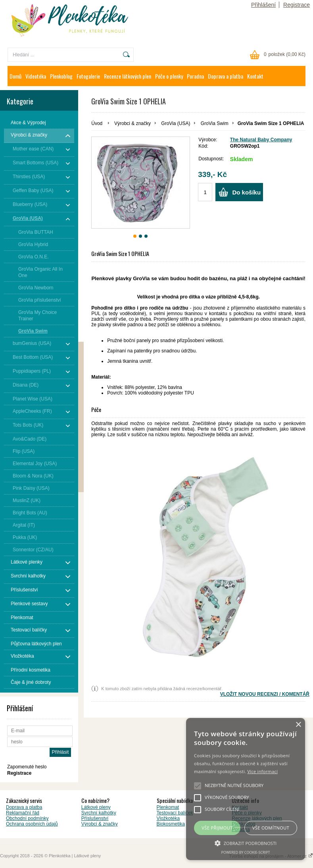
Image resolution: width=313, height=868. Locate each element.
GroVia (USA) (176, 123)
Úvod (97, 123)
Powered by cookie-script (246, 852)
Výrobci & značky (132, 123)
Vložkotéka (168, 818)
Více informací (262, 771)
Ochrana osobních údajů (32, 824)
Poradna (195, 76)
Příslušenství (95, 818)
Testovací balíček (175, 813)
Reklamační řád (23, 813)
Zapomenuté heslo (27, 767)
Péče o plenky (169, 76)
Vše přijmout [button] (217, 828)
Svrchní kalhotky (99, 813)
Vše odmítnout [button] (271, 828)
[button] (246, 843)
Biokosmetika (171, 824)
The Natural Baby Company (261, 140)
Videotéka (36, 76)
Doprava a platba (226, 76)
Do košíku (246, 192)
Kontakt (255, 76)
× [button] (298, 725)
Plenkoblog (61, 76)
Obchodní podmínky (27, 818)
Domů (15, 76)
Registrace (297, 5)
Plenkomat (168, 807)
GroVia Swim (215, 123)
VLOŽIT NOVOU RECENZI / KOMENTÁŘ (265, 694)
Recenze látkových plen (128, 76)
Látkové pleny (96, 807)
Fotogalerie (88, 76)
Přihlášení (263, 5)
